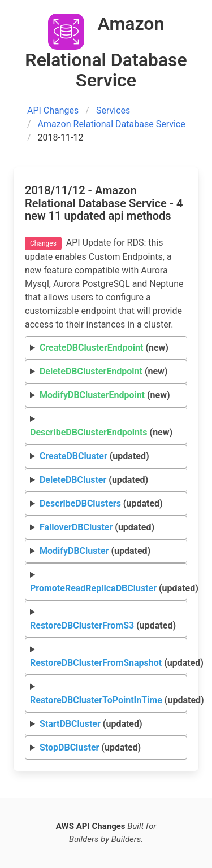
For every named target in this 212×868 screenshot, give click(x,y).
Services (113, 110)
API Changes (53, 110)
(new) (104, 348)
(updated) (94, 456)
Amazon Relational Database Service (112, 124)
